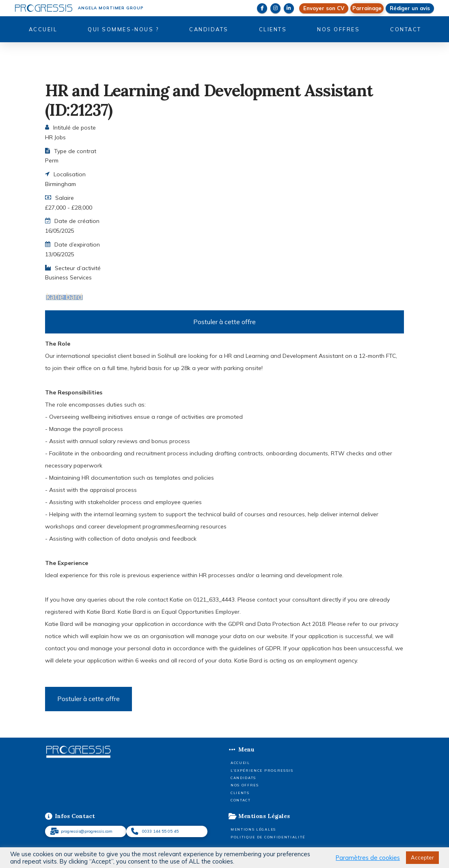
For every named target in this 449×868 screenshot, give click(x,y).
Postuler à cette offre (224, 322)
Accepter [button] (422, 857)
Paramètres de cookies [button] (368, 858)
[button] (367, 8)
